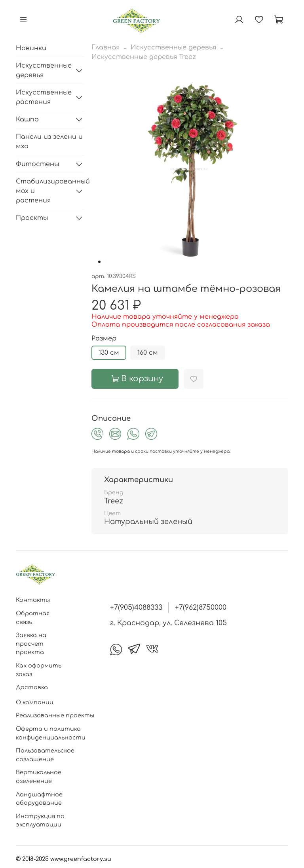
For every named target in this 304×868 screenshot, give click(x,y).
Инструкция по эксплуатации (40, 821)
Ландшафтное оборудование (39, 799)
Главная (105, 47)
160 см (148, 353)
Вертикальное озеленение (39, 777)
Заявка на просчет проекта (31, 644)
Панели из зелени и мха (49, 142)
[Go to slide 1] (99, 262)
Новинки (31, 48)
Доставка (32, 687)
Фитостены (37, 164)
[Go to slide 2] (105, 262)
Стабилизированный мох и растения (44, 191)
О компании (35, 702)
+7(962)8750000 (201, 607)
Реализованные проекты (55, 715)
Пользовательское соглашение (45, 755)
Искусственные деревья (173, 47)
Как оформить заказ (39, 670)
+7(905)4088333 (136, 607)
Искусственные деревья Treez (144, 57)
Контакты (33, 600)
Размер (104, 339)
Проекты (32, 218)
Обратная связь (33, 618)
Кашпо (27, 119)
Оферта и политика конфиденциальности (51, 733)
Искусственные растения (44, 97)
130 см (109, 353)
